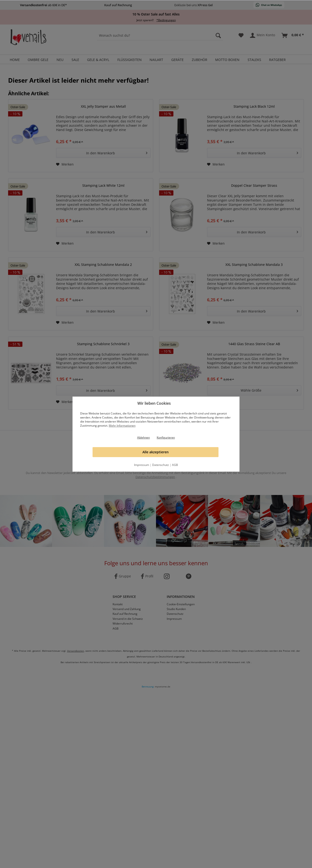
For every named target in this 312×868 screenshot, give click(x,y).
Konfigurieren (166, 437)
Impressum (142, 465)
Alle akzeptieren (156, 452)
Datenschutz (161, 465)
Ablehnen (143, 437)
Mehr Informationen (122, 426)
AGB (175, 465)
